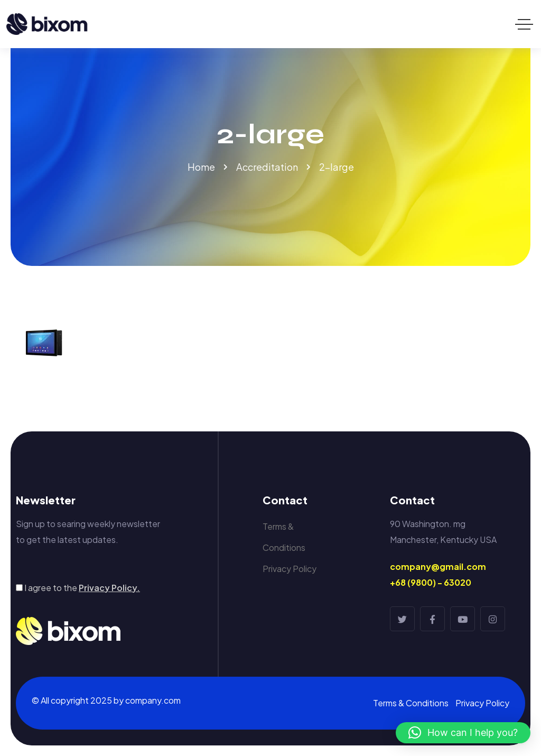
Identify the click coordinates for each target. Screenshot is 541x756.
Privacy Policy (290, 569)
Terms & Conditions (284, 537)
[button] (463, 733)
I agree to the (82, 588)
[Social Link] (402, 619)
